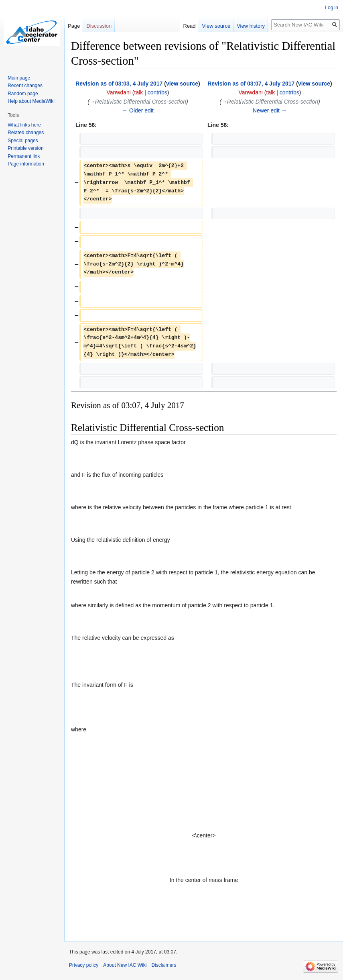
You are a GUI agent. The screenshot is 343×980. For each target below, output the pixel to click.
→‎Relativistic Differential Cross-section (138, 102)
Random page (23, 94)
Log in (332, 8)
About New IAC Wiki (125, 965)
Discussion (99, 26)
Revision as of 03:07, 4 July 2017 (251, 84)
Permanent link (24, 156)
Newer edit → (270, 110)
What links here (24, 125)
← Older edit (138, 110)
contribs (157, 92)
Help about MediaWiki (31, 101)
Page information (26, 164)
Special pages (23, 141)
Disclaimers (164, 965)
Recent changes (25, 86)
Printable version (25, 148)
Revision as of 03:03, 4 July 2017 (119, 84)
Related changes (26, 133)
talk (139, 92)
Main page (19, 78)
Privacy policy (84, 965)
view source (182, 84)
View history (251, 26)
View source (216, 26)
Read (190, 26)
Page (74, 26)
